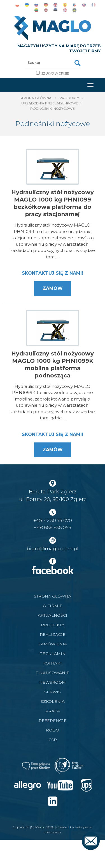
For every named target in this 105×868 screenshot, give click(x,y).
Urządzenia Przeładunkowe (50, 103)
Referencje (53, 721)
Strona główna (36, 98)
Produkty (69, 98)
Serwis (53, 692)
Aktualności (53, 615)
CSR (53, 740)
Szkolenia (53, 701)
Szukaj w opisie (55, 73)
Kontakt (53, 663)
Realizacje (53, 634)
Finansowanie (53, 673)
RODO (53, 730)
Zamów (53, 288)
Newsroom (53, 682)
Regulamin (53, 654)
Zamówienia (53, 644)
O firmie (53, 606)
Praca (53, 711)
